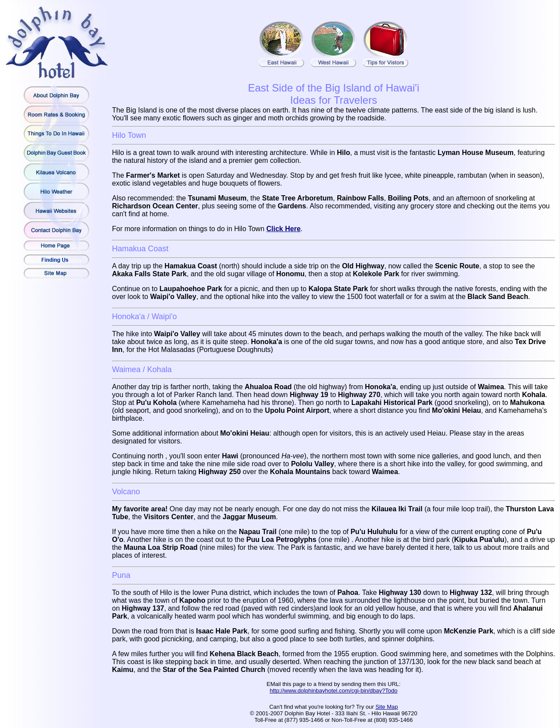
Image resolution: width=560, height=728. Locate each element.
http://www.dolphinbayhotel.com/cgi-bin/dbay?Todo (334, 691)
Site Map (387, 707)
